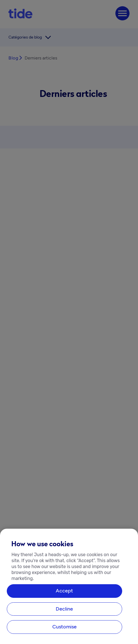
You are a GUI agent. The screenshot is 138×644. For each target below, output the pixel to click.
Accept (64, 591)
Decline (64, 609)
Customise (65, 627)
